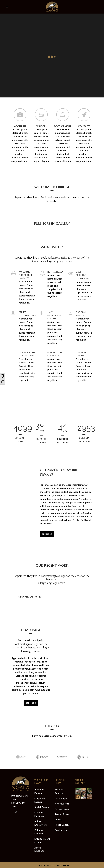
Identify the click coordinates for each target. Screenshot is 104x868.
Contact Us (61, 830)
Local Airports (62, 798)
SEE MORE (31, 703)
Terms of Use (62, 814)
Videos (58, 820)
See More (47, 534)
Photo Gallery (62, 825)
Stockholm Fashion (31, 597)
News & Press (62, 804)
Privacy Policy (62, 809)
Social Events (42, 807)
